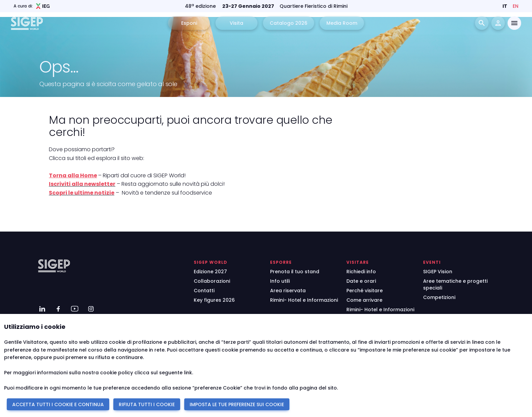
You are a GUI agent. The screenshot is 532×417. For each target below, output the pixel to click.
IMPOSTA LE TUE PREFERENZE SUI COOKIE (237, 404)
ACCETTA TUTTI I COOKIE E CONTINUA (58, 404)
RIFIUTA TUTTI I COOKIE (147, 404)
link (188, 373)
